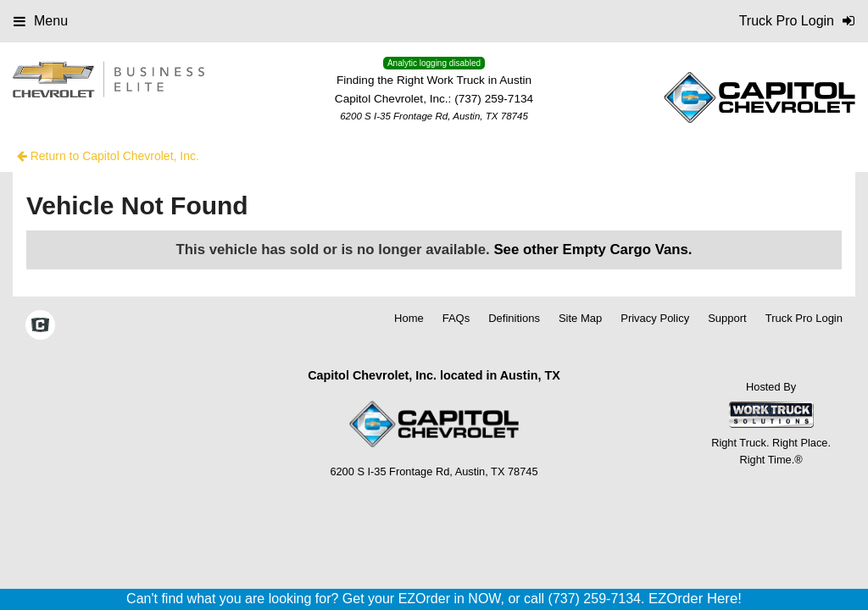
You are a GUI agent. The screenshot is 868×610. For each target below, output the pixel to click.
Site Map (580, 318)
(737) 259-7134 (494, 99)
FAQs (456, 318)
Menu (41, 21)
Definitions (514, 318)
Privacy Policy (655, 318)
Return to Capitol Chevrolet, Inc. (108, 156)
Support (727, 318)
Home (409, 318)
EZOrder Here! (695, 599)
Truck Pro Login (804, 318)
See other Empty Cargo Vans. (593, 250)
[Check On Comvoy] (40, 326)
